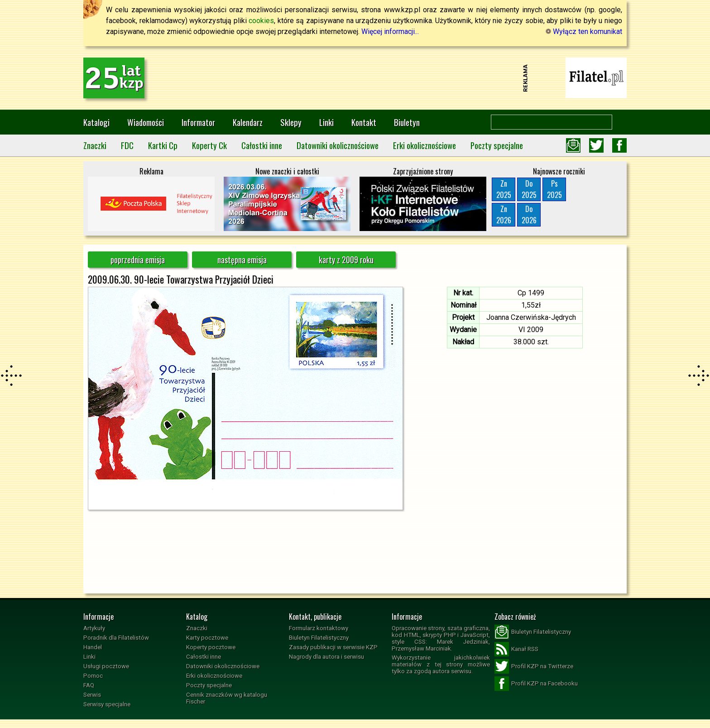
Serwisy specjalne (107, 704)
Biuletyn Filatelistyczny (319, 638)
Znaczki (95, 145)
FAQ (89, 685)
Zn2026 (504, 215)
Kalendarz (248, 122)
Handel (93, 647)
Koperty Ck (209, 145)
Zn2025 (504, 189)
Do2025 (529, 189)
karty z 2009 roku (346, 260)
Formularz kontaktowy (319, 628)
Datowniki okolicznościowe (338, 145)
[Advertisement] (355, 78)
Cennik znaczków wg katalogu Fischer (227, 698)
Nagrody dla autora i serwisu (326, 657)
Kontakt (364, 122)
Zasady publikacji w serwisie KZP (333, 647)
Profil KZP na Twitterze (534, 666)
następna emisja (242, 260)
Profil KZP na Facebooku (536, 684)
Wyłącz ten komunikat (584, 31)
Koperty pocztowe (211, 647)
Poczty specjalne (497, 145)
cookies (261, 21)
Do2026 (529, 215)
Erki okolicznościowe (425, 145)
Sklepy (291, 122)
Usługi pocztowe (106, 666)
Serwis (92, 695)
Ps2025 (554, 189)
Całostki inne (262, 145)
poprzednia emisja (138, 260)
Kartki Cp (163, 145)
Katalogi (96, 122)
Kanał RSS (516, 649)
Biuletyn (407, 122)
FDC (127, 145)
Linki (326, 122)
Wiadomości (146, 122)
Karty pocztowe (207, 638)
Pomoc (93, 676)
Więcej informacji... (390, 31)
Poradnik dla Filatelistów (116, 638)
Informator (198, 122)
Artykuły (94, 628)
